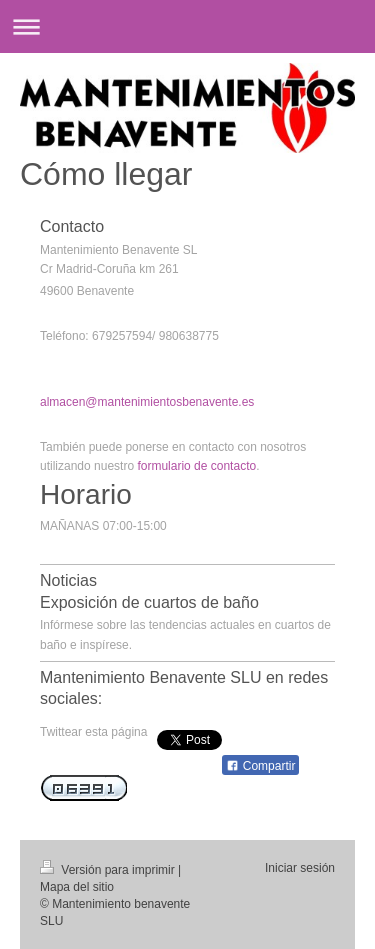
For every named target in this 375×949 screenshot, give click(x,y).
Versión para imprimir (109, 870)
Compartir (260, 766)
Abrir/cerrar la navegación (187, 26)
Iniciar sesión (300, 868)
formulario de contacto (196, 466)
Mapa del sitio (77, 887)
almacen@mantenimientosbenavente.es (147, 402)
